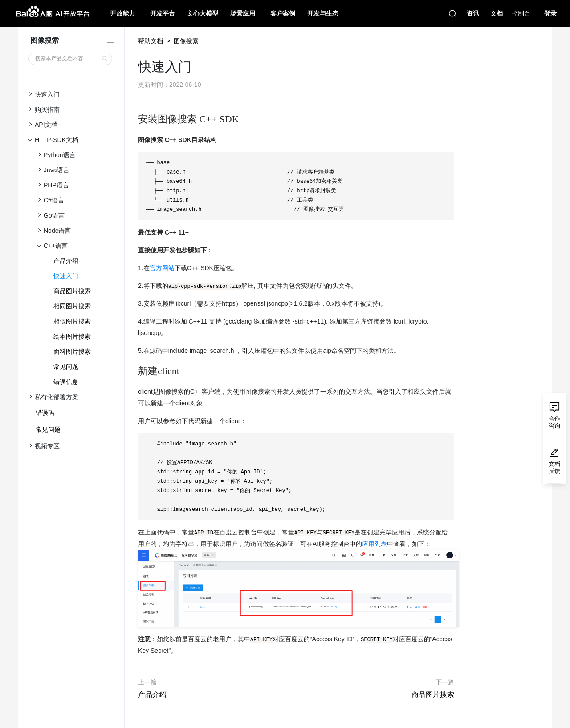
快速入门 (66, 276)
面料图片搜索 (72, 352)
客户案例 (283, 13)
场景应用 (243, 13)
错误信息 (66, 382)
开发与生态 (323, 13)
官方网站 (162, 268)
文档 (497, 13)
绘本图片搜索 (72, 336)
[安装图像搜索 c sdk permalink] (134, 119)
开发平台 (163, 13)
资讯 (473, 13)
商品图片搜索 (72, 291)
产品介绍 (66, 261)
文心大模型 (203, 13)
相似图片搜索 (72, 321)
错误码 (45, 413)
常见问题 (66, 367)
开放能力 (122, 13)
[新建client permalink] (134, 371)
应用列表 (375, 544)
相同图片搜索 (72, 306)
